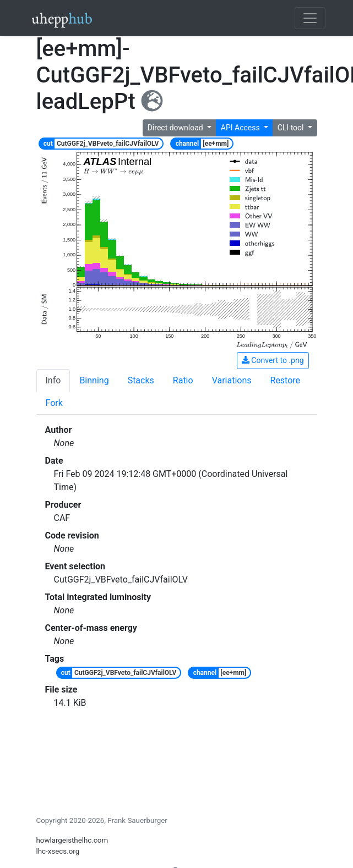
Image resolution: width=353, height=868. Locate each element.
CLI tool (292, 128)
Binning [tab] (94, 380)
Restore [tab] (286, 380)
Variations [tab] (232, 380)
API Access (241, 128)
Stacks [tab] (141, 380)
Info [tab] (53, 380)
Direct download (176, 128)
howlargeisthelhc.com (72, 840)
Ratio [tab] (183, 380)
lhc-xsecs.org (58, 851)
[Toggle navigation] (310, 18)
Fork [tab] (54, 403)
